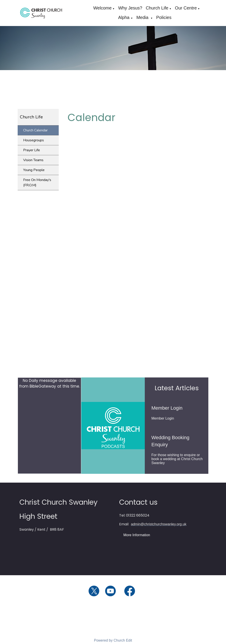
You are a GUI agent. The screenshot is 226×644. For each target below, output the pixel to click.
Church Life (157, 8)
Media (143, 17)
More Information (137, 535)
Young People (34, 170)
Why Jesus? (130, 8)
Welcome (103, 8)
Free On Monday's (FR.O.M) (37, 183)
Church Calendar (35, 130)
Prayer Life (32, 150)
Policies (164, 17)
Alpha (124, 17)
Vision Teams (33, 160)
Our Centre (186, 8)
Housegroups (34, 140)
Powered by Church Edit (113, 640)
